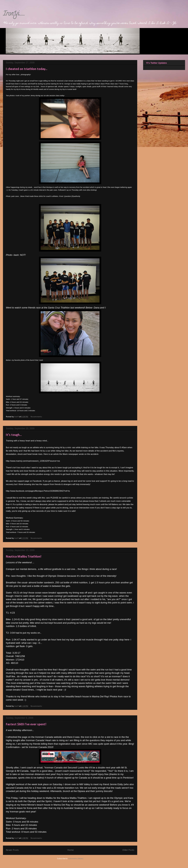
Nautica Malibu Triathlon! (24, 557)
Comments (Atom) (76, 859)
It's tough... (14, 435)
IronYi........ (14, 14)
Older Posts (128, 850)
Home (71, 850)
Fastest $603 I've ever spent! (26, 724)
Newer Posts (12, 850)
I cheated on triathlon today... (27, 69)
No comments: (37, 417)
